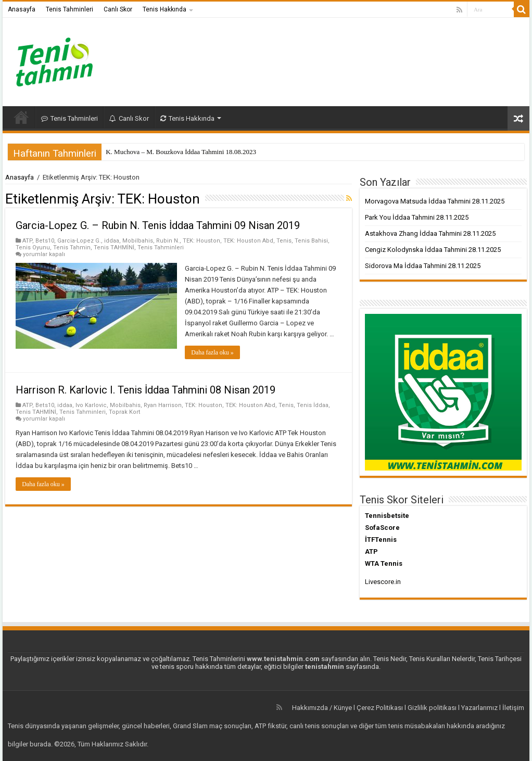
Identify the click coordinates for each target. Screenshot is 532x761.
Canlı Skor (118, 9)
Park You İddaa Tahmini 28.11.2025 (417, 217)
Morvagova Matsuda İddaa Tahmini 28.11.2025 (435, 201)
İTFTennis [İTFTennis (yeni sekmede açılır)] (381, 540)
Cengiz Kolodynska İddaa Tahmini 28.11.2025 (433, 250)
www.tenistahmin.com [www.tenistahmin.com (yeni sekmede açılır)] (283, 659)
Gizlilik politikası (432, 708)
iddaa (112, 241)
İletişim (513, 708)
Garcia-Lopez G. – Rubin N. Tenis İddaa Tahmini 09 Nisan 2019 (158, 225)
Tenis (284, 241)
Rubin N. (168, 241)
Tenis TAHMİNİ (114, 248)
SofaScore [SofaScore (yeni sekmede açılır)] (382, 528)
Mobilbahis (138, 241)
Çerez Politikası (380, 708)
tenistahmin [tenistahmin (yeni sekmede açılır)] (325, 667)
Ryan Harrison (163, 405)
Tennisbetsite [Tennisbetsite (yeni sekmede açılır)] (387, 516)
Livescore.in (383, 582)
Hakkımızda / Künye (322, 708)
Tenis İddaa (313, 405)
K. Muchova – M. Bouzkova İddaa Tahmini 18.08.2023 (181, 152)
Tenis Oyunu (33, 248)
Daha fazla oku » (212, 352)
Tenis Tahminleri (69, 9)
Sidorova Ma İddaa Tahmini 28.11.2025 (423, 266)
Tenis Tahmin (72, 248)
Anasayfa (22, 9)
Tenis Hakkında (164, 9)
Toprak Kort (125, 412)
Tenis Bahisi (311, 241)
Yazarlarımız (479, 708)
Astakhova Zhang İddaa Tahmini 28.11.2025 (430, 233)
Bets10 (45, 241)
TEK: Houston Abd (248, 241)
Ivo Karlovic (91, 405)
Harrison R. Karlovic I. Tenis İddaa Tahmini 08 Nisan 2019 (145, 390)
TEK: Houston (201, 241)
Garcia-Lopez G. (79, 241)
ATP (27, 241)
